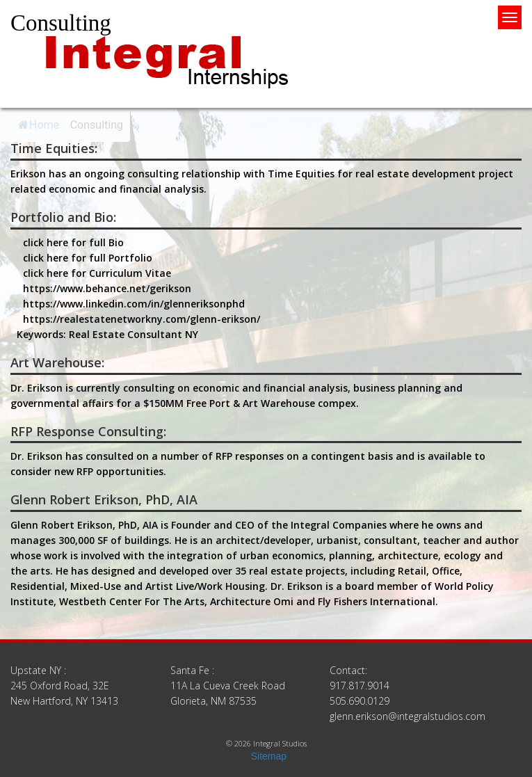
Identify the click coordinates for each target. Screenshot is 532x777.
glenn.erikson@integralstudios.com (408, 716)
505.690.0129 (360, 701)
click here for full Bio (73, 242)
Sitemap (269, 756)
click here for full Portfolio (88, 258)
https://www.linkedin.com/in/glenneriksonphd (134, 304)
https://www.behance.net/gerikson (107, 288)
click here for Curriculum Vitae (97, 273)
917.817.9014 (360, 686)
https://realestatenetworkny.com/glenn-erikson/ (142, 319)
